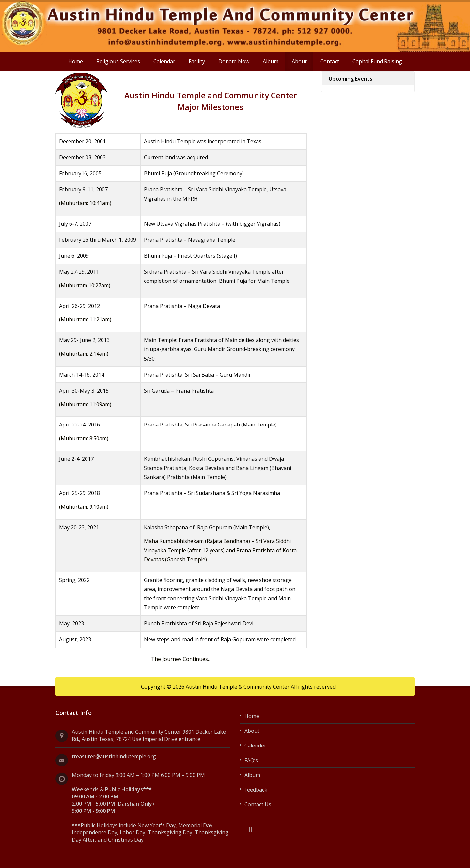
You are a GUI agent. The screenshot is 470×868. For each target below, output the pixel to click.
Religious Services (118, 61)
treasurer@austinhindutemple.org (114, 756)
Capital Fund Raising (377, 61)
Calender (255, 746)
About (299, 61)
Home (76, 61)
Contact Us (258, 804)
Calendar (164, 61)
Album (271, 61)
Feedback (256, 790)
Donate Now (234, 61)
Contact (330, 61)
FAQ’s (251, 760)
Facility (197, 61)
